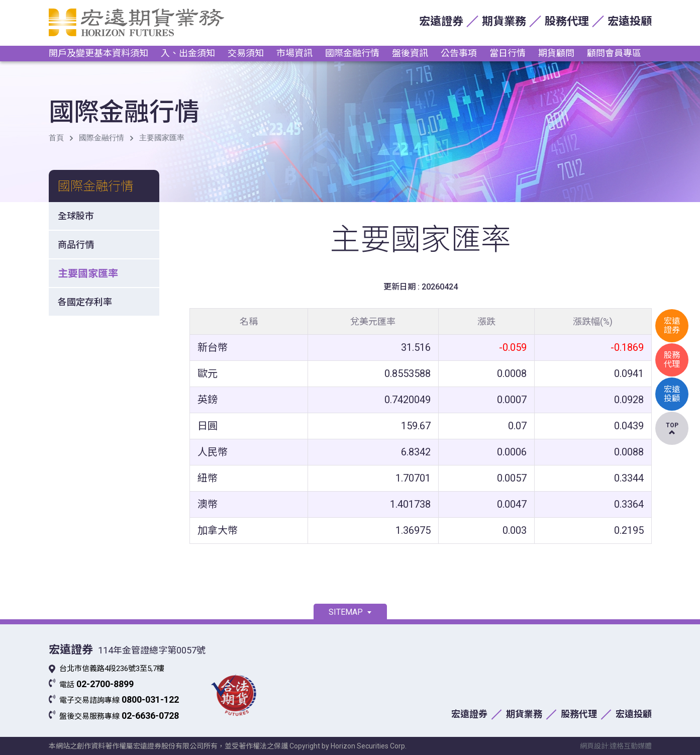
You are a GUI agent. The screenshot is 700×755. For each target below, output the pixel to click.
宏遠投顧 (630, 21)
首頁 (56, 138)
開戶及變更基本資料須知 (98, 53)
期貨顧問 (556, 53)
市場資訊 (294, 53)
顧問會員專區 (614, 53)
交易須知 (246, 53)
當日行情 (508, 53)
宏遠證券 (441, 21)
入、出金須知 (188, 53)
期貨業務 (504, 21)
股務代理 (567, 21)
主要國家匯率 (162, 138)
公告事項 (459, 53)
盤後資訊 (410, 53)
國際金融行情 (352, 53)
